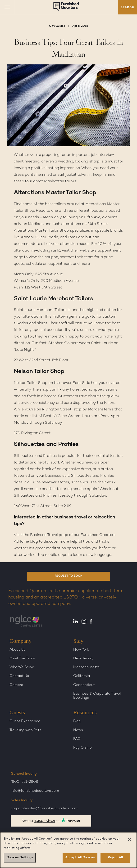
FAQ (77, 739)
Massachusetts (86, 667)
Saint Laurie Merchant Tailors (40, 310)
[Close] (129, 840)
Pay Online (82, 748)
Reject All (115, 858)
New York (81, 650)
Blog (77, 721)
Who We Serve (22, 667)
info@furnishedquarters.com (35, 791)
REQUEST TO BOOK (69, 576)
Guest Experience (25, 721)
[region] (68, 850)
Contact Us (19, 676)
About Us (17, 650)
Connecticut (84, 685)
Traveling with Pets (25, 730)
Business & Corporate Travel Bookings (97, 696)
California (82, 676)
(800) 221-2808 (24, 782)
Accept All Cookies (80, 858)
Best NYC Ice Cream (62, 416)
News (78, 730)
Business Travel (44, 535)
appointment (109, 251)
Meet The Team (22, 658)
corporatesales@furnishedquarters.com (44, 808)
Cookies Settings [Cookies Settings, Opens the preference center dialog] (20, 858)
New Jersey (83, 658)
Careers (16, 685)
